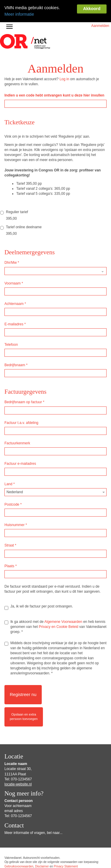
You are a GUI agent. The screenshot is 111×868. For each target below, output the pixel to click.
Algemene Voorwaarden (63, 632)
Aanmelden (100, 36)
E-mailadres (15, 335)
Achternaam (15, 314)
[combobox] (55, 503)
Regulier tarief (14, 223)
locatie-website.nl (18, 795)
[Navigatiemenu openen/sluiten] (9, 37)
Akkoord (92, 9)
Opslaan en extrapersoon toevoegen (24, 727)
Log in (64, 89)
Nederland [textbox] (15, 502)
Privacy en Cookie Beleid (58, 637)
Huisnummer (16, 535)
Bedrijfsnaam (16, 375)
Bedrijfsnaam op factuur (24, 412)
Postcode (13, 515)
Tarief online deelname (21, 238)
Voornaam (14, 294)
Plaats (11, 576)
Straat (10, 556)
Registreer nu (23, 705)
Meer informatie (19, 14)
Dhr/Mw (12, 273)
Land (10, 494)
